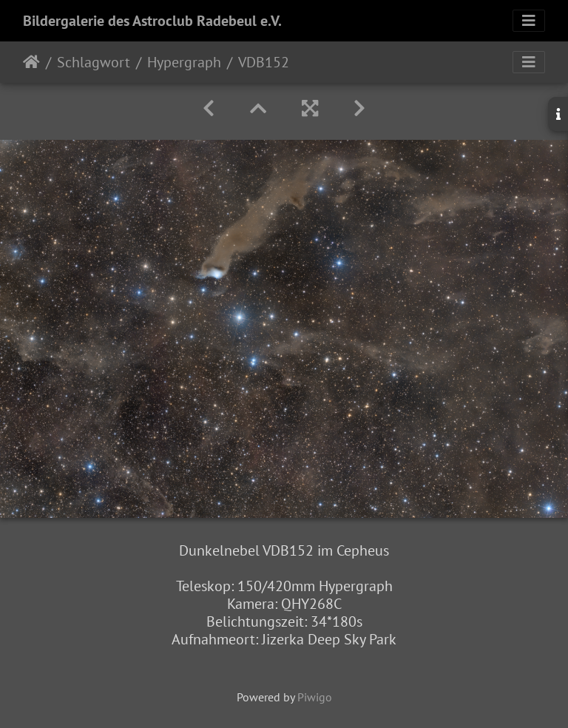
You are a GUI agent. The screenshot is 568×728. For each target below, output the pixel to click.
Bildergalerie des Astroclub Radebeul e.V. (152, 21)
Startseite (31, 62)
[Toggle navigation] (529, 21)
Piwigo (315, 697)
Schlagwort (94, 62)
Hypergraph (184, 62)
